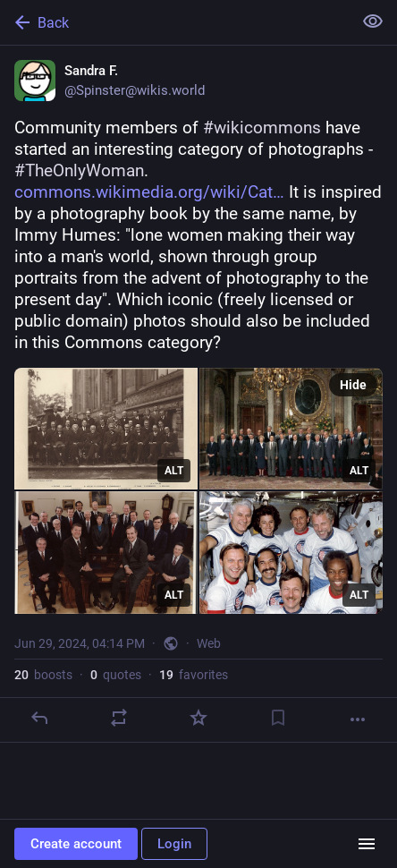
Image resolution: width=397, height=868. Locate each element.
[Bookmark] (278, 718)
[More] (358, 719)
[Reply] (39, 718)
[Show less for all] (373, 21)
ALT (174, 471)
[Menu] (367, 844)
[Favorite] (198, 718)
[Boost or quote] (119, 718)
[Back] (174, 22)
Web (209, 643)
